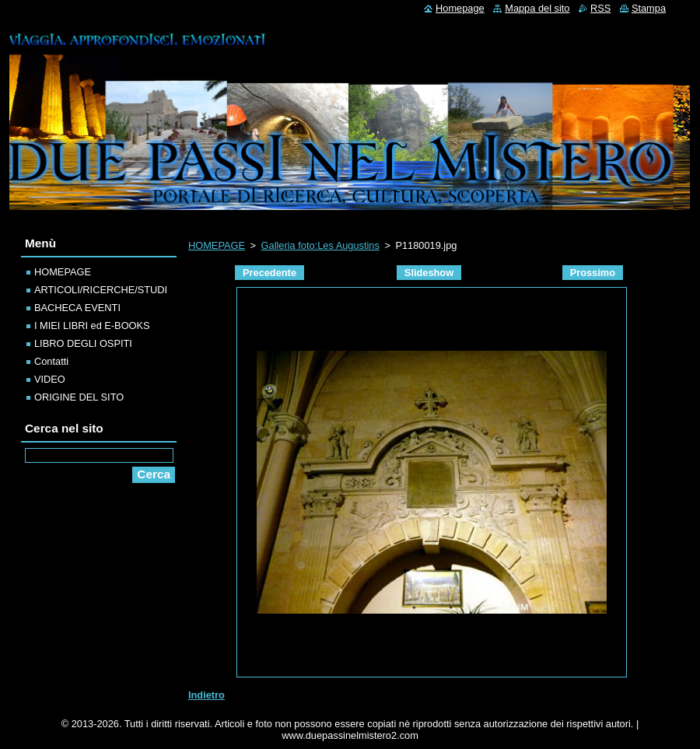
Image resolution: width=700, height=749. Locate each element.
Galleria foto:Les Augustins (320, 245)
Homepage (460, 8)
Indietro (206, 695)
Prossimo (593, 273)
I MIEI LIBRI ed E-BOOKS (92, 325)
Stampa (649, 8)
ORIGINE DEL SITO (79, 397)
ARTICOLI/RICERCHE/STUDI (101, 290)
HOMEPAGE (217, 245)
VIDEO (50, 379)
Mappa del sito (537, 8)
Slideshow (429, 273)
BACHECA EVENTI (77, 308)
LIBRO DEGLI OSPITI (83, 343)
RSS (600, 8)
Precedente (269, 273)
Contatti (51, 361)
